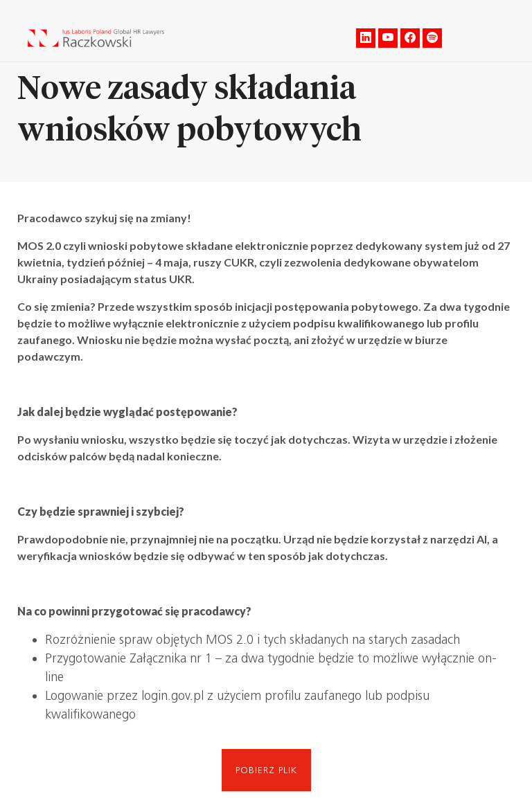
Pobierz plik (266, 770)
